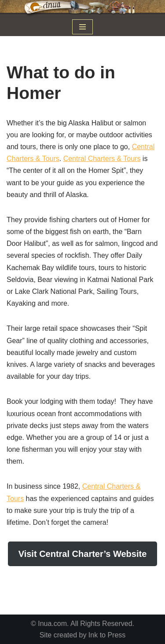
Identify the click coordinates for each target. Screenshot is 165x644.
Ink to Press (107, 635)
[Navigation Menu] (82, 27)
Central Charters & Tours (102, 159)
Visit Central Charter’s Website (83, 554)
